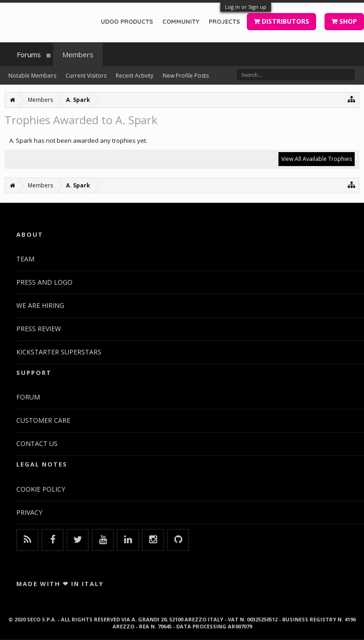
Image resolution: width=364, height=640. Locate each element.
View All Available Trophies (317, 159)
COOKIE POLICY (41, 489)
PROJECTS (224, 21)
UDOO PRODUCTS (127, 21)
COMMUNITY (181, 21)
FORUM (28, 397)
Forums (29, 54)
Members (78, 54)
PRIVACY (29, 512)
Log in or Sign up (246, 7)
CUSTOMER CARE (43, 420)
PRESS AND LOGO (44, 282)
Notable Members (32, 76)
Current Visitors (86, 76)
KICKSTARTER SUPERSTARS (59, 352)
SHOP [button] (344, 21)
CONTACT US (37, 443)
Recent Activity (135, 76)
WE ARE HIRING (40, 305)
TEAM (25, 259)
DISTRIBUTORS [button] (281, 21)
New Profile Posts (186, 76)
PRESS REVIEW (39, 329)
